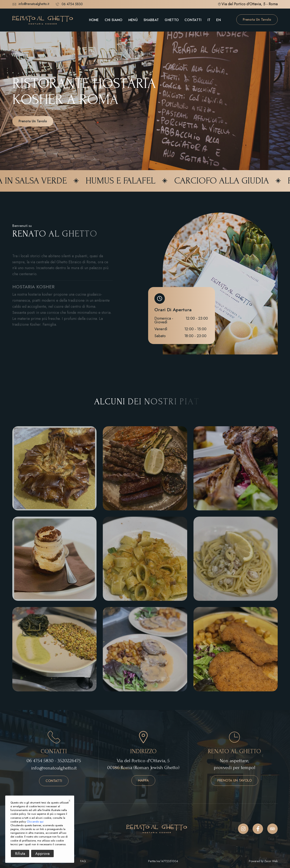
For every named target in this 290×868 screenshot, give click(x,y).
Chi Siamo (114, 20)
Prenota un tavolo (257, 20)
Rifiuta (20, 854)
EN (219, 20)
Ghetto (172, 20)
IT (209, 20)
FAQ (83, 861)
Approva (42, 854)
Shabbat (151, 20)
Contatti (193, 20)
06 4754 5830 (40, 761)
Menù (133, 20)
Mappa (143, 780)
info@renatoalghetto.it (31, 4)
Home (94, 20)
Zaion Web (271, 861)
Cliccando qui (35, 822)
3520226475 (69, 761)
